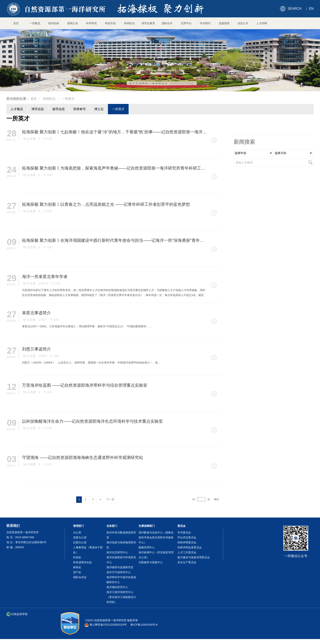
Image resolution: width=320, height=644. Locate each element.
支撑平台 (186, 23)
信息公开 (243, 23)
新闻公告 (73, 23)
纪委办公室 (80, 542)
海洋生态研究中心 (117, 552)
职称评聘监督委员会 (190, 547)
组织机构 (54, 23)
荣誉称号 (80, 109)
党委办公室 (80, 537)
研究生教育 (148, 23)
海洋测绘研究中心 (117, 587)
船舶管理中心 (147, 547)
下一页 (110, 499)
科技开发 (110, 23)
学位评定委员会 (187, 537)
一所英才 (118, 109)
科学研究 (92, 23)
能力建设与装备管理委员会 (194, 557)
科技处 (77, 557)
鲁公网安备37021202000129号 (108, 625)
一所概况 (35, 23)
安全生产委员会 (187, 562)
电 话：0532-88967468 (20, 537)
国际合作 (167, 23)
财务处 (77, 567)
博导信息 (38, 109)
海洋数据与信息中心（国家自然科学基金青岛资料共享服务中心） (156, 537)
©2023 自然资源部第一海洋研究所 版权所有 (112, 620)
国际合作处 (80, 577)
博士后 (99, 109)
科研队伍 (129, 23)
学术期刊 (205, 23)
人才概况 (17, 109)
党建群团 (224, 23)
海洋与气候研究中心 (119, 572)
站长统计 (168, 625)
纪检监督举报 (19, 614)
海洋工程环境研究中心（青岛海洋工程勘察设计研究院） (121, 597)
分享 (48, 139)
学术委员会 (184, 533)
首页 (16, 23)
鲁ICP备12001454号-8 (144, 625)
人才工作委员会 (187, 552)
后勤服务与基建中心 (151, 562)
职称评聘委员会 (187, 542)
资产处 (77, 572)
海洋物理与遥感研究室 (120, 567)
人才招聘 (262, 23)
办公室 (77, 533)
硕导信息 (59, 109)
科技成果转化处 (83, 562)
